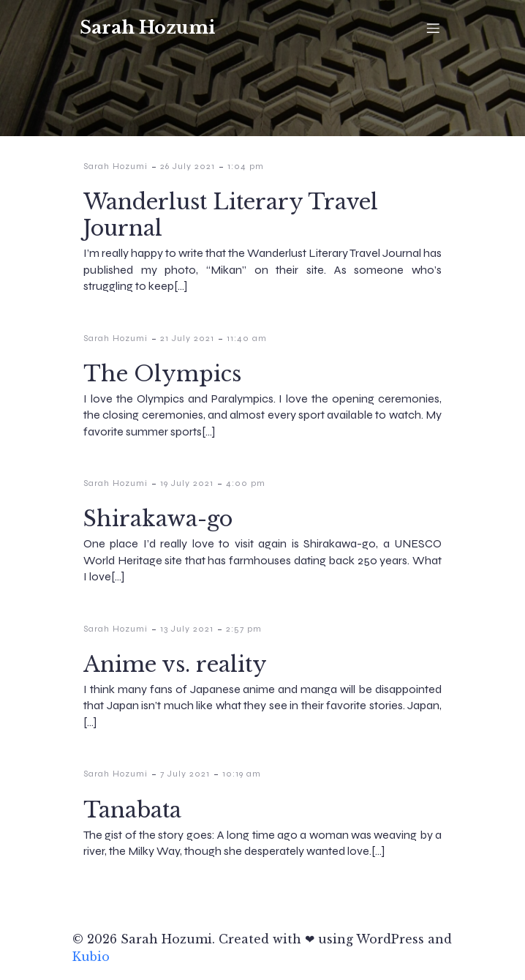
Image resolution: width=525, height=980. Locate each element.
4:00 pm (246, 483)
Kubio (91, 957)
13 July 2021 (187, 629)
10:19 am (242, 774)
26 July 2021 (188, 166)
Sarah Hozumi (116, 166)
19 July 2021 (187, 483)
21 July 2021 (187, 338)
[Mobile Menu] (433, 28)
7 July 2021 (185, 774)
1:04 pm (246, 166)
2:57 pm (244, 629)
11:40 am (247, 338)
